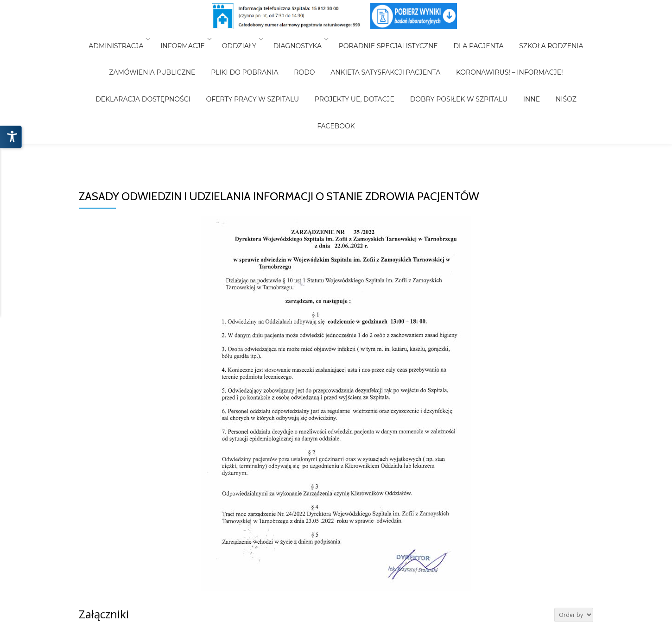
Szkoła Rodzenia (538, 39)
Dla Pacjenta (472, 39)
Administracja (129, 39)
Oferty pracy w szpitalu (187, 65)
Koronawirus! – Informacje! (445, 52)
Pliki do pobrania (199, 52)
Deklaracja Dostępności (555, 52)
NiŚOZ (474, 65)
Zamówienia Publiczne (113, 52)
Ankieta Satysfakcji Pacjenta (327, 52)
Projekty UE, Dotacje (282, 65)
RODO (252, 52)
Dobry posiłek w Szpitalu (380, 65)
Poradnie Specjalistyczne (388, 39)
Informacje (192, 39)
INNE (446, 65)
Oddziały (246, 39)
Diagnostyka (301, 39)
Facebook (513, 65)
